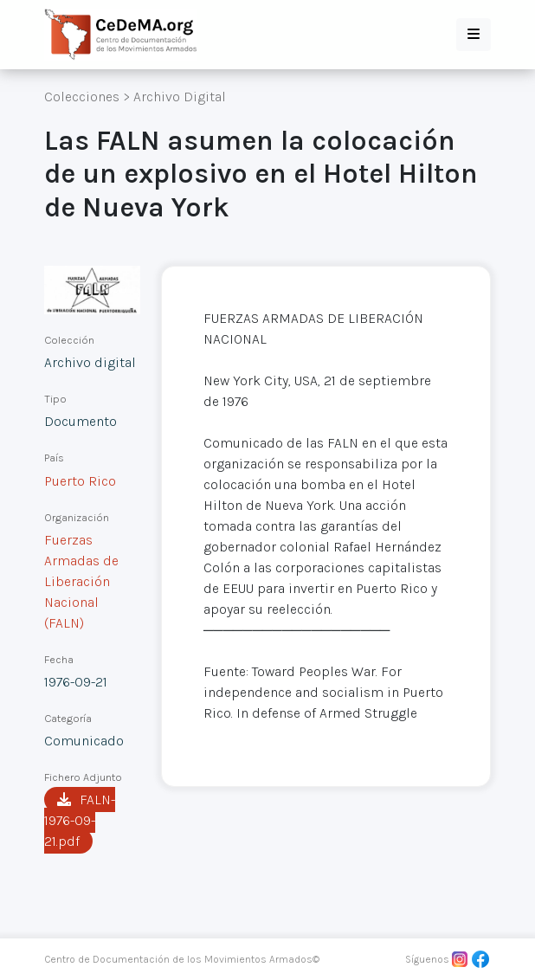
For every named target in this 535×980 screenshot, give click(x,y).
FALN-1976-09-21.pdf (80, 820)
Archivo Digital (180, 97)
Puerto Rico (80, 481)
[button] (474, 35)
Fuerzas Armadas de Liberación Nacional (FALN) (81, 581)
